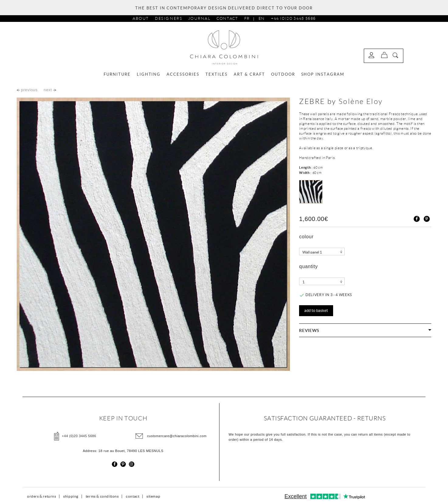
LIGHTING (149, 74)
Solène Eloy (361, 102)
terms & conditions (102, 496)
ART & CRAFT (249, 74)
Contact (227, 18)
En (262, 18)
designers (169, 18)
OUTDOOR (283, 74)
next (50, 90)
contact (133, 496)
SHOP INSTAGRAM (323, 74)
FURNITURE (117, 74)
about (141, 18)
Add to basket (316, 311)
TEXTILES (217, 74)
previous (27, 90)
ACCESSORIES (183, 74)
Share (417, 219)
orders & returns (42, 496)
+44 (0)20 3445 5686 (293, 18)
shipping (71, 496)
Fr (247, 18)
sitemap (153, 496)
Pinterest (427, 219)
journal (199, 18)
